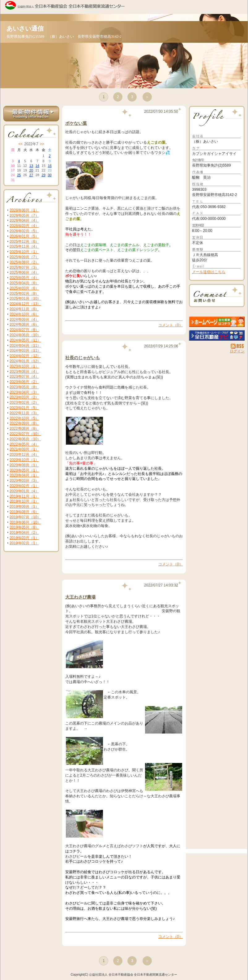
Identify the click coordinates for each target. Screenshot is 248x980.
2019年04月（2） (24, 533)
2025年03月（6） (24, 288)
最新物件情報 (31, 114)
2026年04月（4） (24, 220)
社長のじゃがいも (83, 358)
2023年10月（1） (24, 366)
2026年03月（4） (24, 226)
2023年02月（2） (24, 403)
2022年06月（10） (25, 439)
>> (42, 144)
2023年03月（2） (24, 397)
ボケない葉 (76, 123)
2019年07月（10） (25, 517)
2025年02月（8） (24, 294)
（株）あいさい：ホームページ (217, 322)
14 (37, 166)
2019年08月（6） (24, 512)
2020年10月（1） (24, 460)
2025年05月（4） (24, 278)
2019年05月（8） (24, 527)
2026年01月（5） (24, 236)
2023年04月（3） (24, 392)
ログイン (237, 351)
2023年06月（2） (24, 382)
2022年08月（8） (24, 429)
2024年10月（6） (24, 314)
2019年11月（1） (24, 496)
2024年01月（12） (25, 361)
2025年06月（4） (24, 272)
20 (31, 170)
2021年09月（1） (24, 449)
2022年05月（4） (24, 444)
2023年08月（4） (24, 372)
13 (31, 166)
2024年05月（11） (25, 340)
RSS (238, 346)
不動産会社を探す (217, 335)
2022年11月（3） (24, 413)
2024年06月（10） (25, 335)
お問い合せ (217, 296)
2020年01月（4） (24, 491)
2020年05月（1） (24, 470)
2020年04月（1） (24, 475)
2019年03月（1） (24, 538)
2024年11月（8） (24, 309)
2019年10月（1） (24, 501)
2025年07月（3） (24, 268)
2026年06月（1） (24, 210)
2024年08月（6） (24, 324)
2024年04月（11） (25, 346)
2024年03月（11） (25, 351)
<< (20, 144)
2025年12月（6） (24, 242)
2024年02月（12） (25, 356)
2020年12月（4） (24, 455)
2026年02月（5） (24, 231)
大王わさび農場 (80, 597)
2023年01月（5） (24, 408)
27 (31, 175)
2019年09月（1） (24, 507)
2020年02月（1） (24, 486)
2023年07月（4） (24, 377)
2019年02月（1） (24, 543)
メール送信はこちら (209, 272)
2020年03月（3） (24, 481)
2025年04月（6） (24, 283)
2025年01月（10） (25, 298)
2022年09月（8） (24, 423)
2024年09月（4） (24, 320)
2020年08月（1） (24, 465)
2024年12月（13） (25, 304)
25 (19, 175)
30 (49, 175)
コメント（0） (171, 325)
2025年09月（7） (24, 257)
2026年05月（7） (24, 216)
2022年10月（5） (24, 418)
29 (44, 175)
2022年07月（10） (25, 434)
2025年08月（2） (24, 262)
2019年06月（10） (25, 522)
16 (49, 166)
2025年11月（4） (24, 246)
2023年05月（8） (24, 387)
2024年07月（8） (24, 330)
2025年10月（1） (24, 252)
